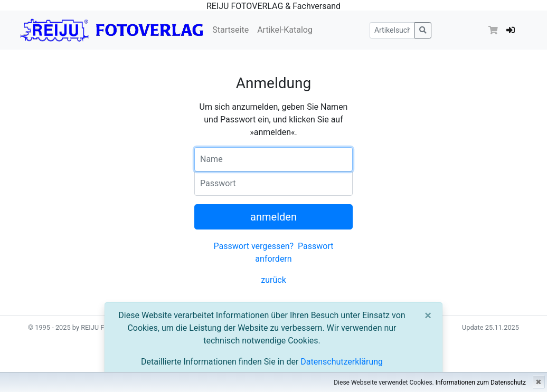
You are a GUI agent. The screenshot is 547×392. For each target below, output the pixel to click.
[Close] (428, 315)
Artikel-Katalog (285, 30)
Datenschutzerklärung (342, 362)
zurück (273, 280)
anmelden (273, 217)
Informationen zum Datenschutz (481, 383)
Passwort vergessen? (253, 246)
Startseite (230, 30)
